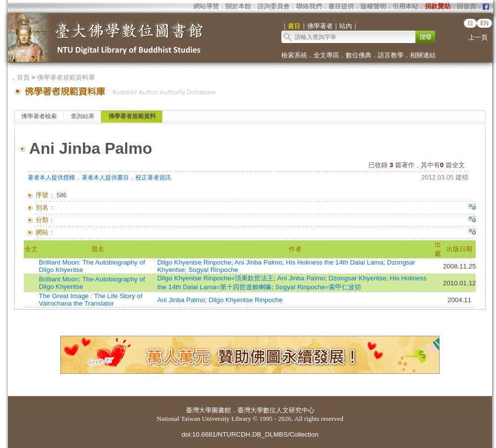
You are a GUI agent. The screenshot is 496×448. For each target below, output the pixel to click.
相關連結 (423, 55)
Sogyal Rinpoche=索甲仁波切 (318, 287)
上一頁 (478, 37)
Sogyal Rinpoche (213, 270)
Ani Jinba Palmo (258, 262)
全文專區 (326, 55)
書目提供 (341, 6)
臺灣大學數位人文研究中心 (276, 410)
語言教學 (391, 55)
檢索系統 (294, 55)
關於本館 (238, 6)
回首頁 (467, 6)
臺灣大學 (199, 410)
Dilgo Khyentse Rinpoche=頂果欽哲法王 (215, 278)
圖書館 (221, 410)
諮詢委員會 (274, 6)
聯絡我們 (309, 6)
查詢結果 (83, 116)
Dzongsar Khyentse (358, 278)
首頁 (23, 77)
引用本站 (406, 6)
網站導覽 (206, 6)
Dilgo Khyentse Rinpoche (194, 262)
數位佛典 (359, 55)
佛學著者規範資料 (132, 116)
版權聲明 (373, 6)
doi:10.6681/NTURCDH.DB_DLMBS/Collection (250, 434)
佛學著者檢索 (39, 116)
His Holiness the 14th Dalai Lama (335, 262)
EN (484, 23)
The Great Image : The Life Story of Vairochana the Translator (90, 300)
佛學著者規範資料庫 (66, 77)
